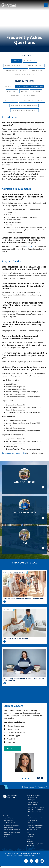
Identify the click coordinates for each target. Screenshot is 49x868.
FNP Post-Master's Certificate (32, 101)
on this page (30, 246)
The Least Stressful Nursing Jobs (16, 638)
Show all (9, 86)
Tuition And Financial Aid (24, 75)
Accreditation (30, 61)
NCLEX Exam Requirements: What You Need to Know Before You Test (24, 679)
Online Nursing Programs (34, 795)
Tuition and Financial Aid (34, 828)
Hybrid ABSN (12, 91)
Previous (38, 778)
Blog (28, 832)
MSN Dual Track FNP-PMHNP (36, 809)
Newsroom (31, 834)
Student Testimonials (10, 837)
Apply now (42, 787)
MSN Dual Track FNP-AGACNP (36, 807)
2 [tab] (23, 779)
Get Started (30, 837)
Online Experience (8, 828)
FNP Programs (32, 800)
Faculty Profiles (8, 834)
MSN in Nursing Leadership (35, 812)
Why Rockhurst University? (35, 818)
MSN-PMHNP (15, 96)
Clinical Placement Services (16, 70)
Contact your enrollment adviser (14, 453)
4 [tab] (29, 779)
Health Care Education (10, 823)
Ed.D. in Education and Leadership (30, 86)
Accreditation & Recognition (35, 825)
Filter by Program (24, 81)
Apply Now (30, 839)
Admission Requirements (15, 65)
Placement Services (32, 830)
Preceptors (30, 841)
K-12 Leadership (9, 820)
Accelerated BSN (32, 797)
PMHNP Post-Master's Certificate (24, 110)
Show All (16, 61)
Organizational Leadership (11, 825)
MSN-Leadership (10, 101)
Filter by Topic (25, 55)
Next (42, 778)
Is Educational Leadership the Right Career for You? (24, 599)
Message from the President (12, 830)
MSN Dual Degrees (30, 96)
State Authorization (33, 823)
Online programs (28, 787)
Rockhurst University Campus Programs (35, 844)
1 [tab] (20, 779)
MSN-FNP (24, 91)
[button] (12, 748)
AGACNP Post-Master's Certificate (24, 105)
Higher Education (9, 818)
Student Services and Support (12, 832)
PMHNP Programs (33, 805)
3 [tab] (26, 779)
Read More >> (5, 602)
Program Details (37, 70)
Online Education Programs (11, 816)
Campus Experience (36, 65)
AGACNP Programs (33, 802)
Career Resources (33, 820)
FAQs (28, 816)
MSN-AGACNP (36, 91)
